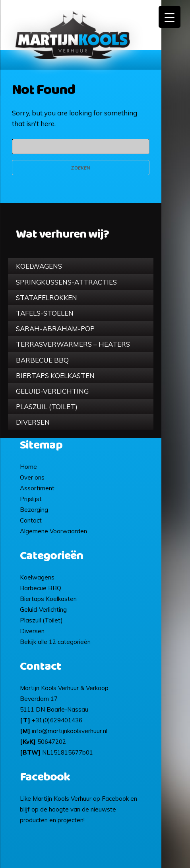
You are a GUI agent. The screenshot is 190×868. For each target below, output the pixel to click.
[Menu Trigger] (170, 17)
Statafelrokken (47, 297)
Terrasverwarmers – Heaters (73, 344)
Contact (31, 520)
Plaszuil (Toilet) (47, 407)
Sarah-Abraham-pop (55, 329)
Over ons (32, 477)
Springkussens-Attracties (66, 282)
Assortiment (37, 488)
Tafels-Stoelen (45, 313)
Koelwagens (39, 266)
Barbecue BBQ (42, 360)
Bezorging (34, 510)
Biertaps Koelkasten (55, 375)
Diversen (33, 422)
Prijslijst (31, 499)
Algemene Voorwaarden (53, 531)
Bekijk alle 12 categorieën (55, 642)
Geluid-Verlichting (52, 391)
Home (28, 467)
